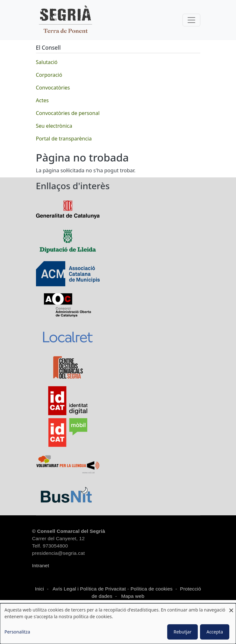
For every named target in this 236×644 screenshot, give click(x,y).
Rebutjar (182, 632)
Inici (39, 589)
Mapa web (132, 596)
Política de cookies (152, 589)
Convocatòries (53, 88)
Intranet (41, 565)
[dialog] (118, 624)
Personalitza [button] (17, 632)
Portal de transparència (64, 139)
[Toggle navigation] (191, 20)
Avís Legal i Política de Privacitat (89, 589)
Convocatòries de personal (68, 113)
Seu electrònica (54, 126)
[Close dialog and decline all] (231, 607)
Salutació (47, 62)
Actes (42, 100)
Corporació (49, 75)
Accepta (215, 632)
